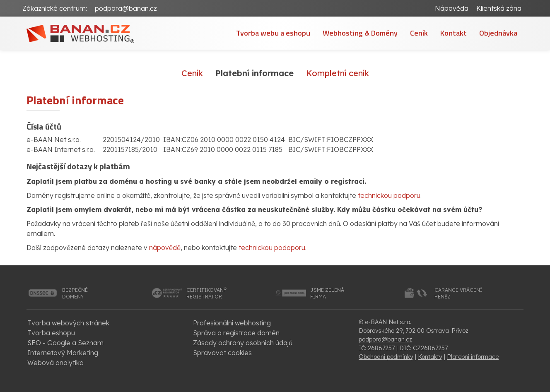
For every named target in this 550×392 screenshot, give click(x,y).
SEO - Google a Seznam (65, 343)
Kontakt (454, 33)
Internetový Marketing (63, 353)
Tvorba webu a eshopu (273, 33)
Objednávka (498, 33)
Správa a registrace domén (236, 333)
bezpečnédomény (75, 293)
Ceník (419, 33)
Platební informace (473, 357)
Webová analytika (55, 363)
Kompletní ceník (338, 73)
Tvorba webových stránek (68, 323)
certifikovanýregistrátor (206, 293)
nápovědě (165, 248)
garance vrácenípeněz (458, 293)
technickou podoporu (272, 248)
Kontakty (430, 357)
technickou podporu (389, 195)
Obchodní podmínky (386, 357)
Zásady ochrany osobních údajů (243, 343)
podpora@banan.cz (126, 8)
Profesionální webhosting (232, 323)
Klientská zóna (499, 8)
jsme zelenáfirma (327, 293)
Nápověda (452, 8)
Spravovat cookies (222, 353)
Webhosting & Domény (360, 33)
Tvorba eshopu (51, 333)
